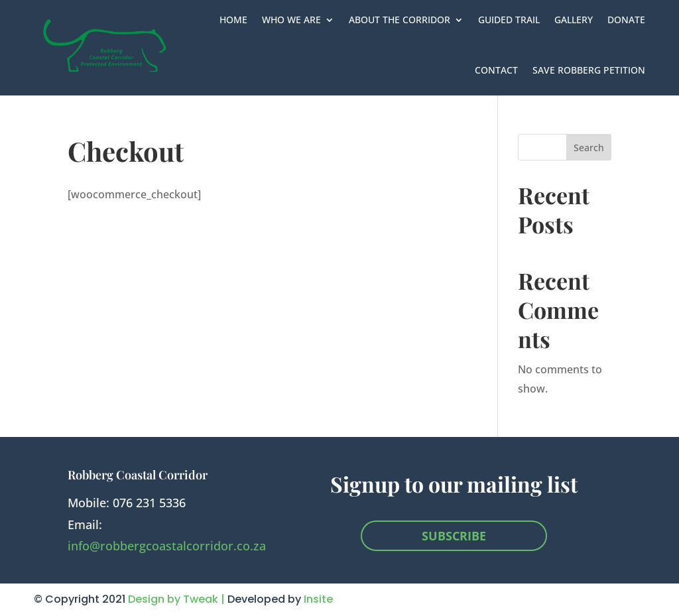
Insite (318, 599)
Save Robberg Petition (589, 70)
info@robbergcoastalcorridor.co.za (167, 546)
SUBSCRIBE (454, 536)
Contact (496, 70)
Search (589, 148)
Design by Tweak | (178, 599)
